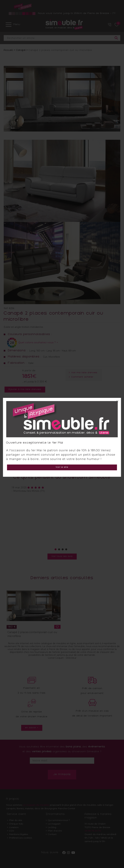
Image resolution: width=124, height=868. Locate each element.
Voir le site (62, 467)
